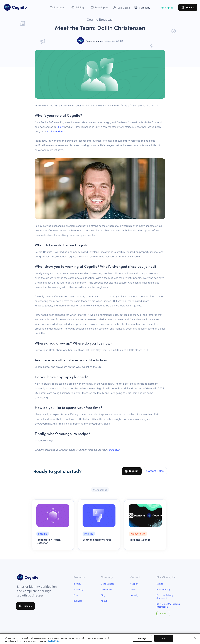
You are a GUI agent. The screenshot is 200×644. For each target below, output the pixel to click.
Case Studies (107, 584)
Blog (103, 595)
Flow (61, 127)
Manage (163, 613)
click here (114, 450)
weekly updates (56, 131)
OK (164, 640)
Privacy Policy (163, 589)
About (104, 601)
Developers (107, 589)
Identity (77, 584)
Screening (78, 589)
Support (134, 584)
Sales (133, 589)
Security (134, 595)
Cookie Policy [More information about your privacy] (54, 642)
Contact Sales (155, 471)
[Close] (195, 640)
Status (160, 584)
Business (78, 601)
